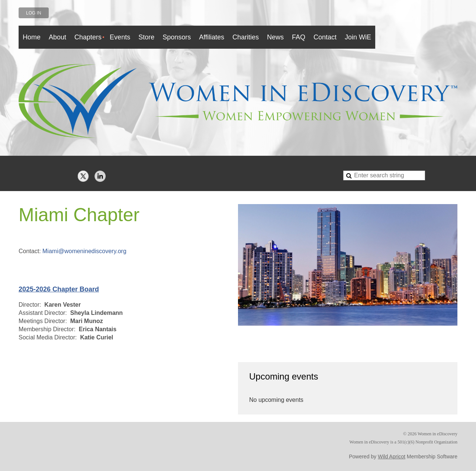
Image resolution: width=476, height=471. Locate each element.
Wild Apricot (392, 457)
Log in (34, 13)
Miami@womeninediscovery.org (84, 251)
